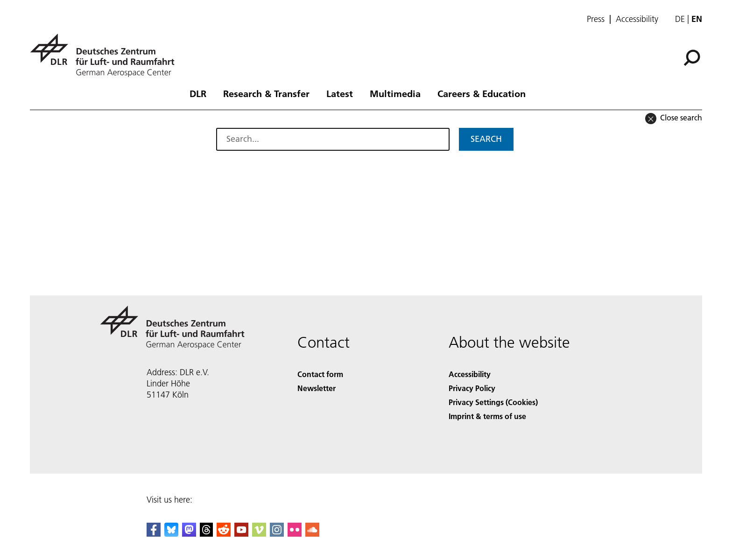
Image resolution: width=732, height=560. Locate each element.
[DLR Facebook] (154, 534)
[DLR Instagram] (277, 534)
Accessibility (637, 19)
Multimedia (395, 93)
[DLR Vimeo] (259, 534)
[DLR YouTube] (241, 534)
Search (486, 139)
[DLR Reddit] (224, 534)
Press (596, 19)
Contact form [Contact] (320, 374)
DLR (198, 93)
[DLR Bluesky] (171, 534)
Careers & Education (482, 93)
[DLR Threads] (206, 534)
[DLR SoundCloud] (312, 534)
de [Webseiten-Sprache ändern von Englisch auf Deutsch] (680, 19)
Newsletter (317, 388)
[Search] (692, 58)
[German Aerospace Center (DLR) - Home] (106, 55)
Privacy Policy (472, 388)
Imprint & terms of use (487, 416)
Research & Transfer (266, 93)
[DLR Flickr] (295, 534)
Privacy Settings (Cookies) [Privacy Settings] (493, 402)
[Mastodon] (189, 534)
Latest (340, 93)
